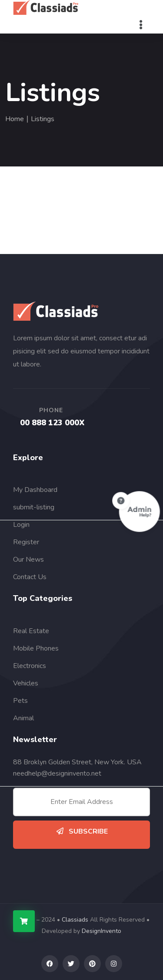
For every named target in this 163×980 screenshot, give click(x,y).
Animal (23, 718)
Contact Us (30, 577)
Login (21, 525)
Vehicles (26, 683)
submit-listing (34, 507)
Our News (28, 560)
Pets (20, 701)
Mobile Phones (36, 648)
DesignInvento (101, 931)
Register (26, 542)
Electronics (30, 666)
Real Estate (31, 631)
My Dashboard (35, 490)
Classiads (75, 920)
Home (15, 119)
